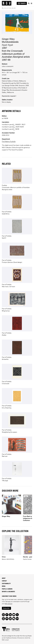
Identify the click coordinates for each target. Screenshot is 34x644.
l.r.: (14, 129)
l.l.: (14, 125)
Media (4, 586)
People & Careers (7, 589)
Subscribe (6, 608)
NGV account (8, 604)
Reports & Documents (8, 592)
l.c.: (14, 127)
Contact (4, 581)
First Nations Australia (9, 142)
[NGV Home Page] (7, 3)
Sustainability (6, 584)
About (4, 578)
